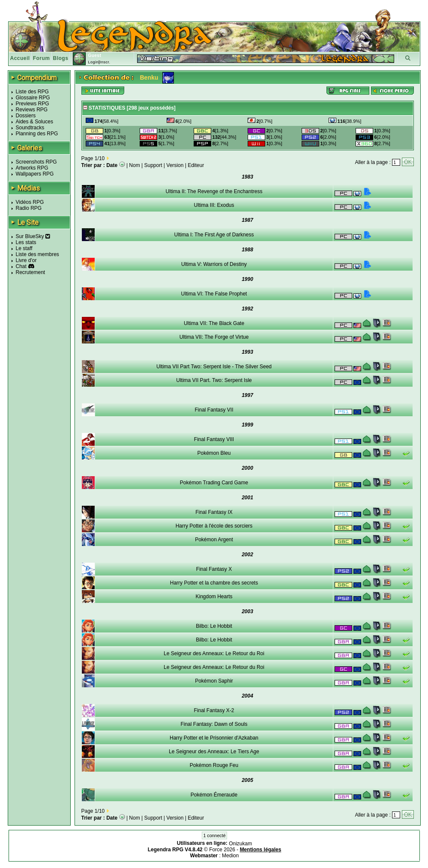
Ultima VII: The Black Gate (214, 323)
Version (175, 165)
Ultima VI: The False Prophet (214, 294)
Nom (134, 165)
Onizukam (240, 844)
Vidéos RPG (30, 202)
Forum (42, 58)
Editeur (196, 165)
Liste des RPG (32, 92)
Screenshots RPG (36, 162)
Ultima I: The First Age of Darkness (214, 235)
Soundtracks (30, 128)
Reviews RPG (32, 110)
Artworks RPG (32, 168)
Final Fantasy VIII (214, 439)
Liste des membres (37, 254)
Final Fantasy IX (214, 512)
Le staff (24, 248)
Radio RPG (29, 208)
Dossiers (26, 116)
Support (153, 165)
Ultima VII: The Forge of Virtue (214, 337)
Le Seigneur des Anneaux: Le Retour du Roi (214, 653)
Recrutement (31, 272)
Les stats (26, 242)
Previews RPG (33, 104)
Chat (21, 266)
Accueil (20, 58)
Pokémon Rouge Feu (214, 765)
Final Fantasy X (214, 569)
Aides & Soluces (34, 122)
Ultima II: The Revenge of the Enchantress (214, 191)
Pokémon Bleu (214, 453)
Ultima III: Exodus (214, 205)
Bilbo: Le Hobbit (214, 626)
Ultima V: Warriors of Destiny (214, 264)
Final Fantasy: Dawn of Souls (214, 724)
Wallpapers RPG (35, 174)
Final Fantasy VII (214, 410)
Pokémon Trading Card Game (214, 483)
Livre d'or (26, 260)
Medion (230, 856)
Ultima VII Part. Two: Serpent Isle (214, 380)
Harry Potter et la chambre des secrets (214, 583)
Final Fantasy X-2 (214, 710)
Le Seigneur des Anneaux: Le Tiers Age (214, 752)
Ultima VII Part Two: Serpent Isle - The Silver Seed (214, 367)
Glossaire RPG (33, 98)
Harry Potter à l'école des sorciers (214, 526)
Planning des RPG (37, 134)
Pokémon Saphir (214, 681)
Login (93, 62)
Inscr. (105, 62)
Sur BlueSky (33, 236)
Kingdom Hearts (214, 597)
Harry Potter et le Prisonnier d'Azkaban (214, 738)
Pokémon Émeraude (214, 795)
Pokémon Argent (214, 540)
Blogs (61, 58)
